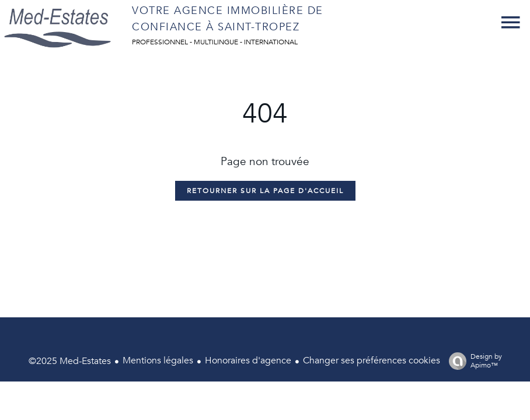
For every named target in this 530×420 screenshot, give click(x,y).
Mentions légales (158, 360)
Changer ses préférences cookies (372, 360)
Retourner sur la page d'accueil (265, 191)
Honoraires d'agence (248, 360)
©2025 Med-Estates (70, 361)
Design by (473, 361)
